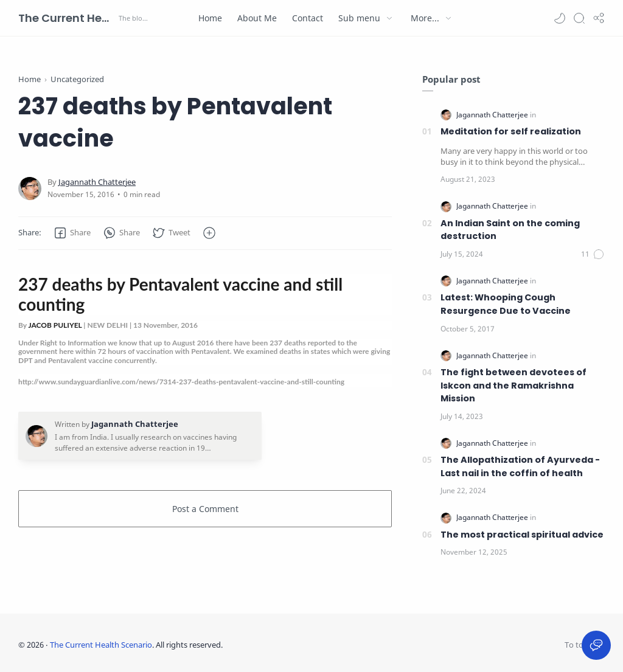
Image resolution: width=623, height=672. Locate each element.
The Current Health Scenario (67, 18)
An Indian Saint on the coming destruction (510, 230)
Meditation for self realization (511, 131)
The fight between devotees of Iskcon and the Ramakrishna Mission (513, 385)
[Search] (579, 18)
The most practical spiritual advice (522, 535)
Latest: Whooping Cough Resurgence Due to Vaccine (506, 304)
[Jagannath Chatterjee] (97, 182)
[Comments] (593, 254)
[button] (560, 18)
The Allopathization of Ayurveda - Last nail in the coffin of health (520, 466)
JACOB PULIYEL (55, 325)
